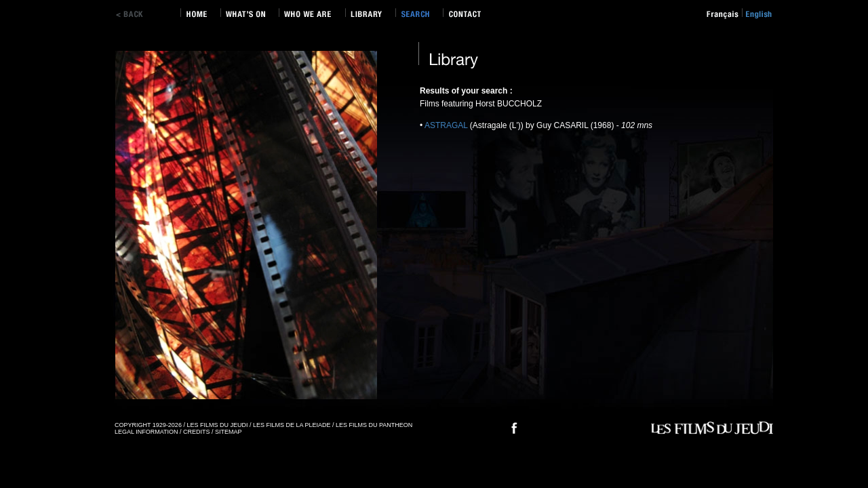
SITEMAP (229, 432)
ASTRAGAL (447, 125)
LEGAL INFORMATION (146, 432)
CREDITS (197, 432)
